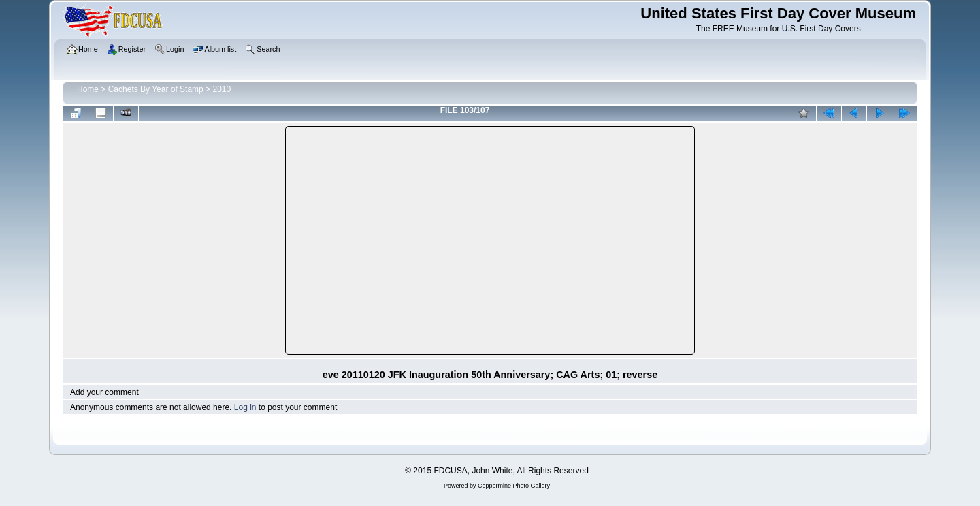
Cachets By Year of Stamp (156, 89)
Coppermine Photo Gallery (514, 486)
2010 (222, 89)
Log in (245, 407)
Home (88, 89)
